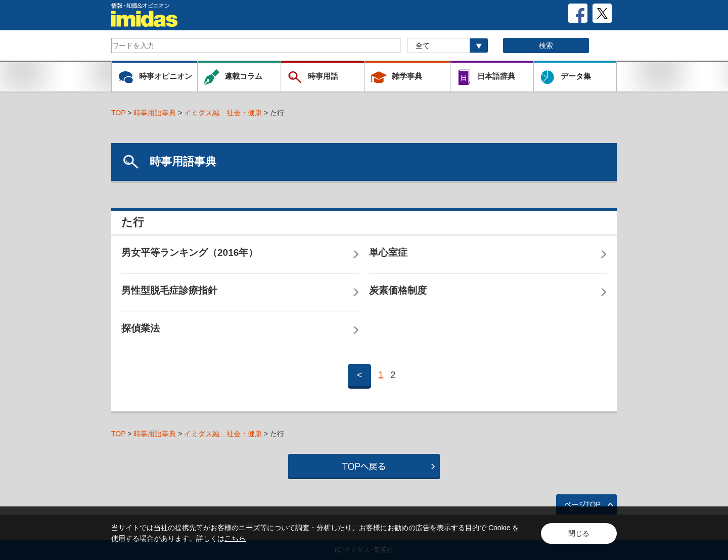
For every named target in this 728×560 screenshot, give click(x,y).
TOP (118, 113)
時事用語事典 (155, 113)
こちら (235, 538)
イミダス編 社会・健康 (223, 113)
